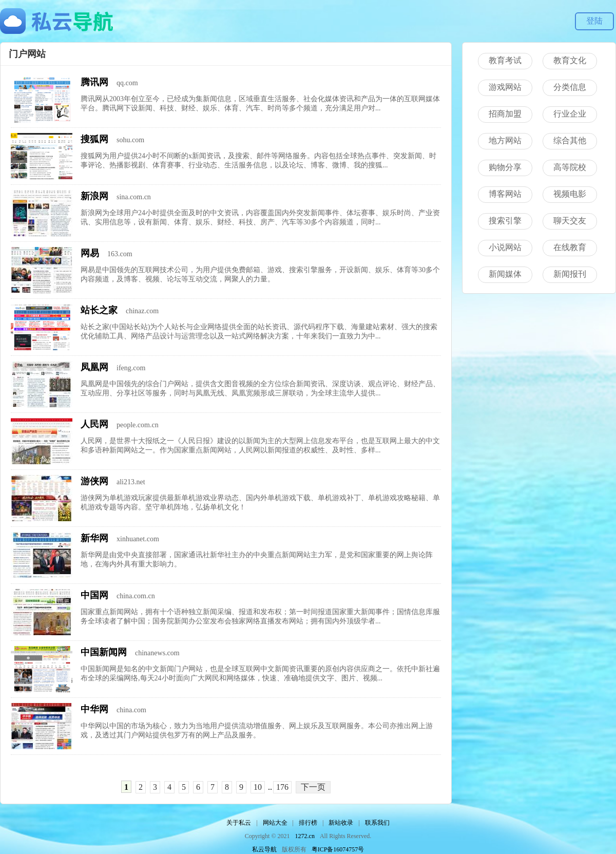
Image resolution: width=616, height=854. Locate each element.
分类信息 (570, 87)
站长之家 (99, 310)
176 (282, 787)
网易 (90, 253)
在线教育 (570, 247)
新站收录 (341, 823)
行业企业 (570, 114)
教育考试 (505, 60)
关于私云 (239, 823)
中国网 (94, 595)
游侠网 (94, 481)
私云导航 (264, 849)
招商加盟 (505, 114)
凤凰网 (94, 367)
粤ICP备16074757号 (338, 849)
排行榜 (308, 823)
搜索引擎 (505, 221)
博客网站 (505, 194)
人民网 (94, 424)
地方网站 (505, 140)
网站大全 (275, 823)
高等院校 (570, 167)
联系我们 (377, 823)
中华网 (94, 709)
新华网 (94, 538)
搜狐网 (94, 139)
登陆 (594, 21)
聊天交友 (570, 221)
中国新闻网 (104, 652)
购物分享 (505, 167)
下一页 (313, 787)
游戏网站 (505, 87)
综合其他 (570, 140)
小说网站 (505, 247)
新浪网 (94, 196)
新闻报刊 (570, 274)
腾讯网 (94, 82)
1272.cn (305, 836)
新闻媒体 (505, 274)
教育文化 (570, 60)
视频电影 (570, 194)
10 (258, 787)
